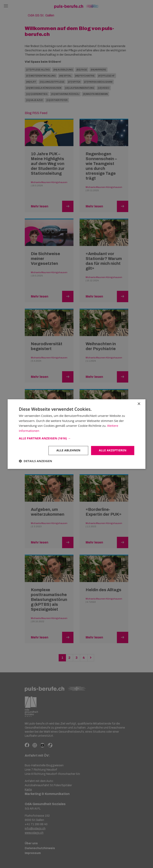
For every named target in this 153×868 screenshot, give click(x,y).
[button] (77, 438)
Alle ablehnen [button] (68, 450)
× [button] (139, 404)
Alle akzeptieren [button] (113, 450)
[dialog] (76, 434)
